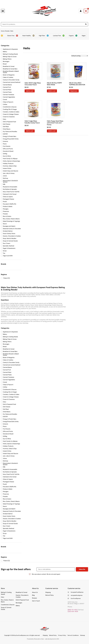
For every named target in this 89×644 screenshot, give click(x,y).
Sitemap (82, 635)
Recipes (34, 598)
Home (3, 31)
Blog (33, 595)
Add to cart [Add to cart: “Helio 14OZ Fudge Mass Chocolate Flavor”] (30, 91)
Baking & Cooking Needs (6, 593)
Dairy (3, 597)
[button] (3, 11)
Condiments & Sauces (8, 605)
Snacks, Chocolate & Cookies (22, 596)
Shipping (48, 592)
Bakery (18, 606)
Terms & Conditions (73, 635)
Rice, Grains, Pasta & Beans (7, 601)
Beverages (19, 603)
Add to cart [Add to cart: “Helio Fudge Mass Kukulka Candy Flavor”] (30, 131)
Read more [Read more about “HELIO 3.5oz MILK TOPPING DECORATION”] (74, 91)
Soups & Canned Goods (6, 608)
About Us (35, 592)
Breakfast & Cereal (21, 592)
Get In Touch (36, 601)
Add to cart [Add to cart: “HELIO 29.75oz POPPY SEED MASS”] (52, 91)
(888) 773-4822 (73, 610)
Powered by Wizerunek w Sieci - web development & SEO (43, 639)
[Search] (86, 24)
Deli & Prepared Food (22, 600)
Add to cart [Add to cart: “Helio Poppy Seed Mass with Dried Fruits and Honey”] (52, 131)
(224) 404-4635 (73, 611)
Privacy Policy (62, 635)
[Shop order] (80, 56)
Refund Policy (50, 595)
